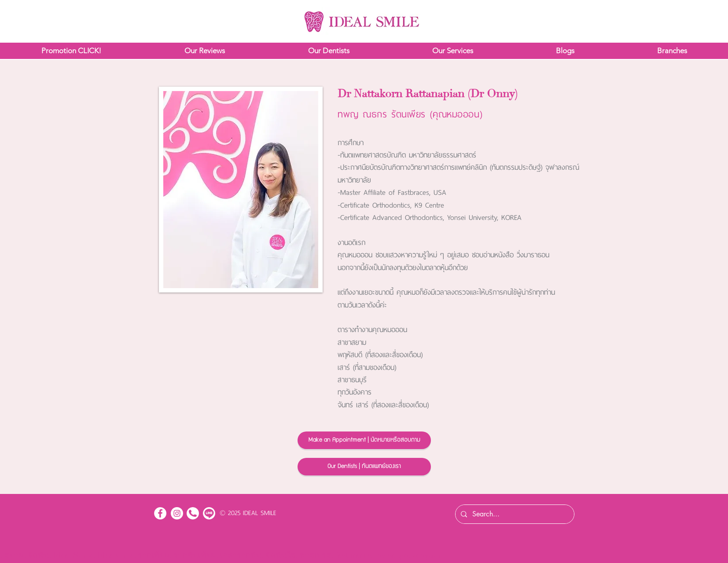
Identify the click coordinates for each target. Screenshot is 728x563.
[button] (71, 51)
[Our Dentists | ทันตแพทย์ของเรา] (364, 467)
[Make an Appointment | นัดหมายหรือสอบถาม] (364, 440)
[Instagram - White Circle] (177, 513)
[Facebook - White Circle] (160, 513)
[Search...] (514, 514)
